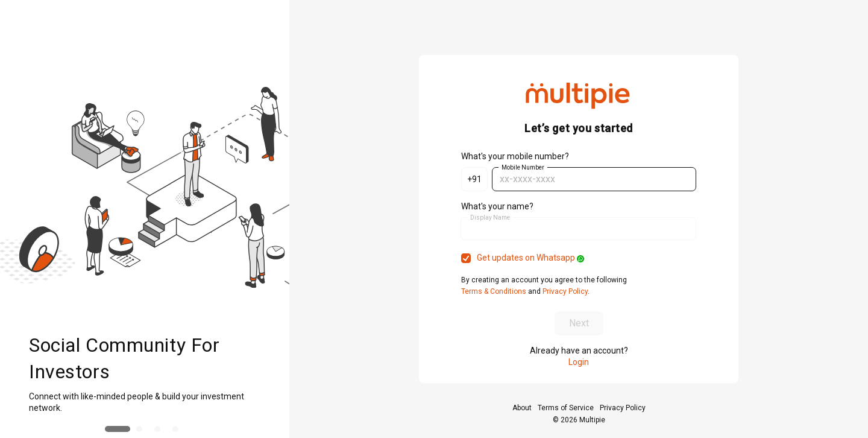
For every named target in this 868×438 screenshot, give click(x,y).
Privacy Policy (564, 291)
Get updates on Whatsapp (530, 258)
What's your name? (497, 206)
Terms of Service (566, 408)
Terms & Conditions (495, 291)
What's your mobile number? (515, 156)
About (522, 408)
